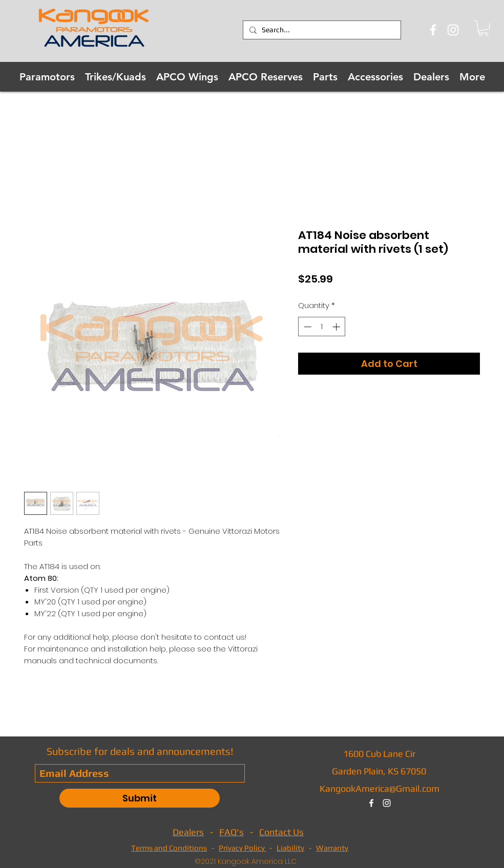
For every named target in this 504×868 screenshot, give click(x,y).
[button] (484, 28)
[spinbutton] (322, 327)
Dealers (188, 832)
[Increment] (337, 327)
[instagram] (387, 803)
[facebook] (371, 803)
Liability (290, 848)
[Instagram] (453, 30)
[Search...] (320, 30)
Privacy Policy (243, 848)
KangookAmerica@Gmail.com (380, 788)
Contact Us (281, 832)
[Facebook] (433, 30)
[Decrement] (307, 327)
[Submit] (140, 798)
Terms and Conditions (169, 848)
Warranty (332, 848)
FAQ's (232, 832)
